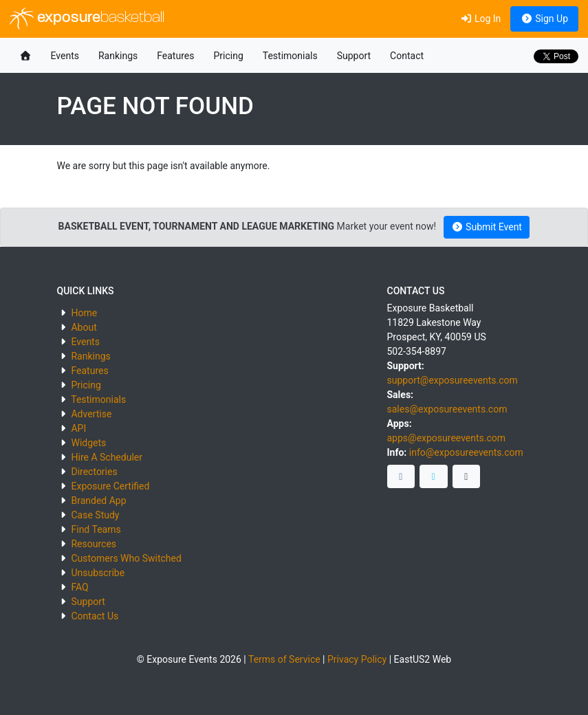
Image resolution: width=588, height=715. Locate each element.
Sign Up (544, 19)
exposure (87, 19)
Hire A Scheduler (106, 457)
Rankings (118, 56)
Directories (94, 472)
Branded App (98, 500)
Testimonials (290, 56)
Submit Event (487, 227)
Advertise (91, 414)
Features (175, 56)
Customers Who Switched (126, 558)
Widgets (88, 443)
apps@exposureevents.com (447, 438)
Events (65, 56)
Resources (94, 544)
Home (84, 313)
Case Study (95, 515)
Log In (480, 19)
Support (354, 56)
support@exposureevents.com (453, 380)
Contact (407, 56)
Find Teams (96, 529)
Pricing (228, 56)
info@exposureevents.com (466, 452)
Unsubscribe (98, 573)
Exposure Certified (110, 486)
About (84, 327)
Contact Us (95, 616)
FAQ (79, 587)
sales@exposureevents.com (447, 409)
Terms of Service (284, 659)
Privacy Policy (357, 659)
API (78, 428)
